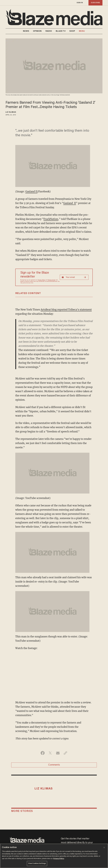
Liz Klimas (11, 112)
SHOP (72, 31)
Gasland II (31, 191)
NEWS (26, 31)
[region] (54, 856)
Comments (54, 765)
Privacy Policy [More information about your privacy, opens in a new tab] (59, 859)
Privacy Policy (42, 280)
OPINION (37, 31)
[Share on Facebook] (43, 753)
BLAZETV (61, 31)
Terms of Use (52, 280)
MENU (82, 31)
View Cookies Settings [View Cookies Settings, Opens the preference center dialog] (37, 863)
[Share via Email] (58, 753)
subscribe (95, 3)
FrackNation (51, 219)
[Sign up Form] (74, 277)
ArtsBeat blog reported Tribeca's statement (66, 310)
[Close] (104, 848)
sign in (80, 3)
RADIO (49, 31)
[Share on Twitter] (50, 753)
